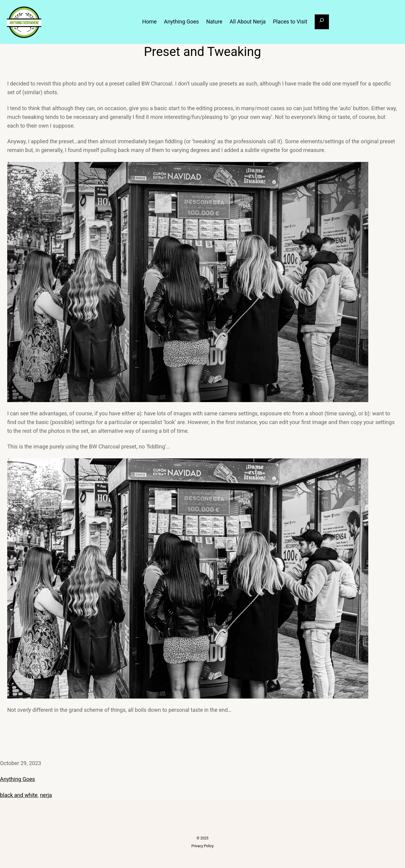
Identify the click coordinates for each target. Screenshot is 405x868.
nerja (46, 795)
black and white (19, 795)
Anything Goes (17, 779)
